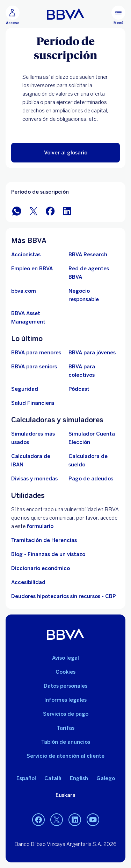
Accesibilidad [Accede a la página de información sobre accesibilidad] (28, 582)
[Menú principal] (118, 15)
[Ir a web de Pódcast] (79, 389)
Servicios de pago (66, 714)
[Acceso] (13, 15)
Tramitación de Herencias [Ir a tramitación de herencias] (44, 540)
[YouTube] (93, 820)
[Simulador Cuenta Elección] (94, 438)
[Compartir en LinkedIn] (67, 211)
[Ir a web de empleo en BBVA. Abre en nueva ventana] (32, 269)
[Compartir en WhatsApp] (17, 211)
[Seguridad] (25, 389)
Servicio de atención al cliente (65, 756)
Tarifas (66, 728)
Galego (106, 778)
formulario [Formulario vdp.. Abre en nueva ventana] (40, 526)
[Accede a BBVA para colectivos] (94, 371)
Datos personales (65, 686)
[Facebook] (38, 820)
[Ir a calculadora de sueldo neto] (94, 460)
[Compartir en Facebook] (50, 211)
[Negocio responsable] (94, 295)
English (79, 778)
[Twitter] (57, 820)
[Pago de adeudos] (91, 479)
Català (53, 778)
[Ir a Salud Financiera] (33, 403)
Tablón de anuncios (66, 742)
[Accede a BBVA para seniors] (34, 367)
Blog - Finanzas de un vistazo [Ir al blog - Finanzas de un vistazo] (48, 554)
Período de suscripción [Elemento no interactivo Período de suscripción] (40, 192)
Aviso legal (65, 658)
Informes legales (65, 700)
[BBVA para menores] (36, 353)
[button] (65, 153)
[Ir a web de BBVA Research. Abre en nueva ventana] (88, 255)
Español (26, 778)
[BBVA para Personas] (65, 14)
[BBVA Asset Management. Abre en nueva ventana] (37, 318)
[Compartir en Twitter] (34, 211)
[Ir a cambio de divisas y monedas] (34, 479)
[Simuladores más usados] (37, 438)
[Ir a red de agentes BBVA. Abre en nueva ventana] (94, 273)
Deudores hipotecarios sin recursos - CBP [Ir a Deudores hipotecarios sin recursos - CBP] (64, 596)
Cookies (65, 672)
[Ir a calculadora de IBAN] (37, 460)
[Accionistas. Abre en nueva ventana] (26, 255)
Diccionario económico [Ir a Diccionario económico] (41, 568)
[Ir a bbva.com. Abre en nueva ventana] (24, 291)
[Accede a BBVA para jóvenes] (92, 353)
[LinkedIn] (75, 820)
